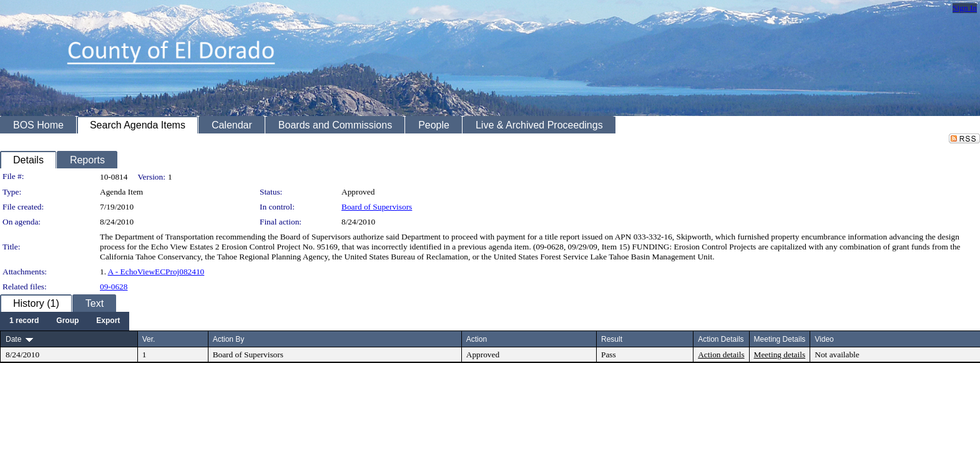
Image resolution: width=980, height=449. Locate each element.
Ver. (149, 339)
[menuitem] (24, 321)
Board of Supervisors (377, 207)
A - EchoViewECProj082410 (156, 272)
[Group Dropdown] (67, 321)
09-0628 (114, 287)
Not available (837, 355)
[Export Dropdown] (108, 321)
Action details (721, 355)
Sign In (965, 8)
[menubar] (65, 321)
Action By (229, 339)
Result (612, 339)
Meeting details (780, 355)
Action (477, 339)
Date (13, 339)
